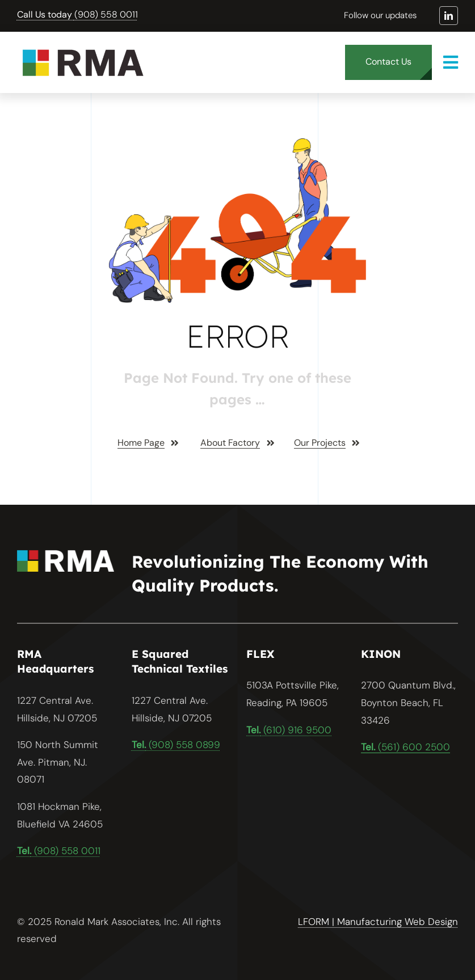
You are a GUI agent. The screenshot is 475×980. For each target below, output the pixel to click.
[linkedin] (449, 16)
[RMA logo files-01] (82, 48)
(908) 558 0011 (77, 14)
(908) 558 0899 (176, 745)
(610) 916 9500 (289, 730)
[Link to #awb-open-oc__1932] (451, 62)
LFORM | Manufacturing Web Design (378, 922)
